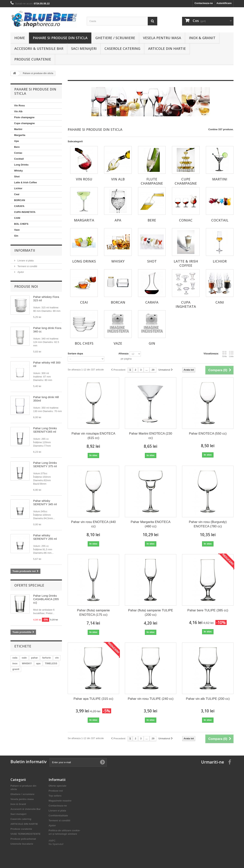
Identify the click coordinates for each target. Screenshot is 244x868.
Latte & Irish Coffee (25, 182)
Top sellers (55, 796)
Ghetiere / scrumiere (115, 38)
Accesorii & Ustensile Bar (39, 48)
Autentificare (224, 3)
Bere (17, 147)
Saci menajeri (84, 48)
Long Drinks (21, 165)
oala (15, 658)
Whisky (18, 171)
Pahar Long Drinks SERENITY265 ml (45, 430)
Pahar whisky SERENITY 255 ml (45, 537)
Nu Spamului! (56, 844)
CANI (17, 218)
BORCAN (20, 200)
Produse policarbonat (23, 839)
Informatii (25, 250)
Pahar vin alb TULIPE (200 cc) (208, 699)
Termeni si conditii (27, 266)
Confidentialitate (58, 816)
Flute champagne (24, 117)
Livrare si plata (25, 261)
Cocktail (19, 159)
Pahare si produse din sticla (60, 38)
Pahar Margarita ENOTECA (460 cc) (151, 524)
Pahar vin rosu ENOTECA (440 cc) (93, 524)
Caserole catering (122, 48)
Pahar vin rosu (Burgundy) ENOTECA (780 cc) (208, 524)
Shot (17, 177)
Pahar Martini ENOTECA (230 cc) (151, 436)
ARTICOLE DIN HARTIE (167, 48)
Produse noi (26, 286)
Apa (16, 141)
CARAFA (19, 206)
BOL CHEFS (21, 224)
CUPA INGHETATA (25, 212)
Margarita (20, 135)
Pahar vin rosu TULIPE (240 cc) (151, 699)
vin (57, 658)
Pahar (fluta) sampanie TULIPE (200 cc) (151, 613)
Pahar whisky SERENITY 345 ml (45, 502)
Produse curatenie (33, 59)
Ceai (17, 194)
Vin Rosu (19, 105)
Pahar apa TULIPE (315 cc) (94, 699)
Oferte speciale (29, 585)
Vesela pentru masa (162, 38)
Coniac (18, 153)
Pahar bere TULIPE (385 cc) (208, 610)
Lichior (18, 188)
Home (20, 38)
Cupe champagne (24, 123)
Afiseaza (123, 354)
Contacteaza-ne (204, 3)
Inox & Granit (202, 38)
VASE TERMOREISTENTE (26, 834)
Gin (16, 236)
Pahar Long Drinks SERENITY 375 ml (45, 464)
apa (38, 663)
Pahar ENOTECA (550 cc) (208, 434)
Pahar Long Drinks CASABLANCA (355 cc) (46, 599)
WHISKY (27, 663)
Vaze (17, 230)
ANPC (52, 841)
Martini (18, 129)
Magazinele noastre (60, 801)
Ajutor (20, 272)
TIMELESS (51, 663)
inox (15, 663)
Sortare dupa (75, 354)
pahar (34, 658)
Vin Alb (18, 111)
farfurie (46, 658)
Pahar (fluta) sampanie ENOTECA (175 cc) (93, 613)
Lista (231, 354)
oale (24, 658)
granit (16, 669)
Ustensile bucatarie (22, 844)
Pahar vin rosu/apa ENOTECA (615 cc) (93, 436)
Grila (224, 354)
